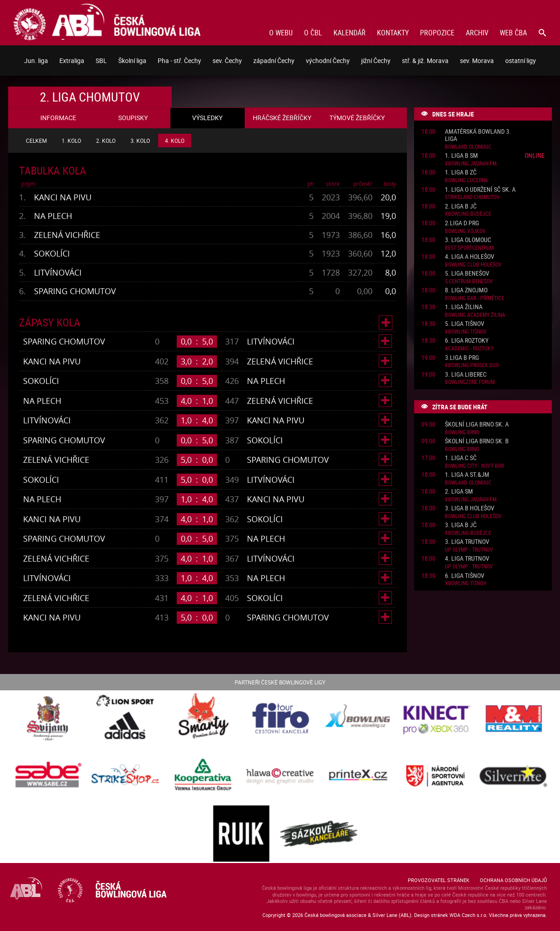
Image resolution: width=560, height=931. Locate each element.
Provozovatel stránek (439, 880)
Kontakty (393, 33)
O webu (281, 33)
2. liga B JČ (461, 206)
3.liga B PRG (462, 358)
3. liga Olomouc (468, 240)
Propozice (437, 33)
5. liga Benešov (467, 274)
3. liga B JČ (461, 525)
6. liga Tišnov (465, 576)
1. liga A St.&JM (467, 475)
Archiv (477, 33)
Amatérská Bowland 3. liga (478, 136)
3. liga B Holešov (470, 508)
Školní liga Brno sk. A (477, 424)
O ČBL (313, 33)
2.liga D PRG (462, 223)
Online (535, 155)
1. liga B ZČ (461, 172)
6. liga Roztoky (467, 341)
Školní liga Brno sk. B (477, 441)
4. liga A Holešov (470, 257)
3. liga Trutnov (467, 542)
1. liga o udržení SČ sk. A (480, 190)
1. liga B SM (461, 156)
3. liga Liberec (466, 375)
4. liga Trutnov (467, 559)
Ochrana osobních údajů (513, 880)
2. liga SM (459, 492)
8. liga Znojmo (466, 290)
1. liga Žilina (464, 307)
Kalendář (350, 33)
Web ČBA (513, 33)
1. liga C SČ (461, 458)
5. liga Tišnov (465, 324)
